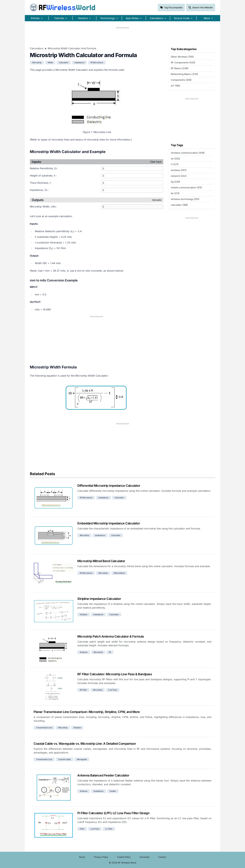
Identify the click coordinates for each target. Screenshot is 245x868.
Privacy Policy (101, 857)
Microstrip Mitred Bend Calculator (101, 561)
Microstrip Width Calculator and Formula (72, 48)
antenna (84, 652)
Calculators (37, 48)
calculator (64, 63)
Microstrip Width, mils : (44, 207)
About (82, 857)
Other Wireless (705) (182, 57)
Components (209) (181, 80)
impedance (79, 63)
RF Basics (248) (180, 68)
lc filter (109, 829)
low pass (113, 690)
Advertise (144, 857)
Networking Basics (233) (184, 74)
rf (110, 652)
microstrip (37, 63)
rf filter (83, 690)
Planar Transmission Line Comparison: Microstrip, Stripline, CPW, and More (87, 712)
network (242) (179, 176)
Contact (162, 857)
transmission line (44, 728)
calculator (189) (179, 205)
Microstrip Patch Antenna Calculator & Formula (111, 636)
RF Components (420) (183, 63)
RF (63, 8)
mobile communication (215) (186, 188)
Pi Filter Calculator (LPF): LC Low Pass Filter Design (113, 813)
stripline (84, 614)
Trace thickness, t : (41, 183)
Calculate (157, 200)
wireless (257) (179, 170)
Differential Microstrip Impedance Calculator (109, 486)
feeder (113, 791)
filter (82, 829)
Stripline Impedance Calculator (99, 599)
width (50, 63)
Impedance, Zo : (39, 190)
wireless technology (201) (185, 199)
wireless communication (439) (188, 153)
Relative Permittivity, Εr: (44, 168)
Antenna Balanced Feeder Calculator (103, 775)
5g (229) (175, 182)
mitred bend (119, 573)
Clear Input (156, 162)
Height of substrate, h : (43, 176)
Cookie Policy (124, 857)
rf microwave (97, 63)
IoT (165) (175, 86)
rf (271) (175, 164)
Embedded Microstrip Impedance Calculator (109, 523)
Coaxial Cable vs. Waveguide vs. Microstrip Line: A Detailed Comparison (85, 744)
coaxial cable (64, 759)
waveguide (82, 759)
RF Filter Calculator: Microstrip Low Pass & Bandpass (115, 674)
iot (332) (175, 159)
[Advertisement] (122, 36)
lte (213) (175, 193)
